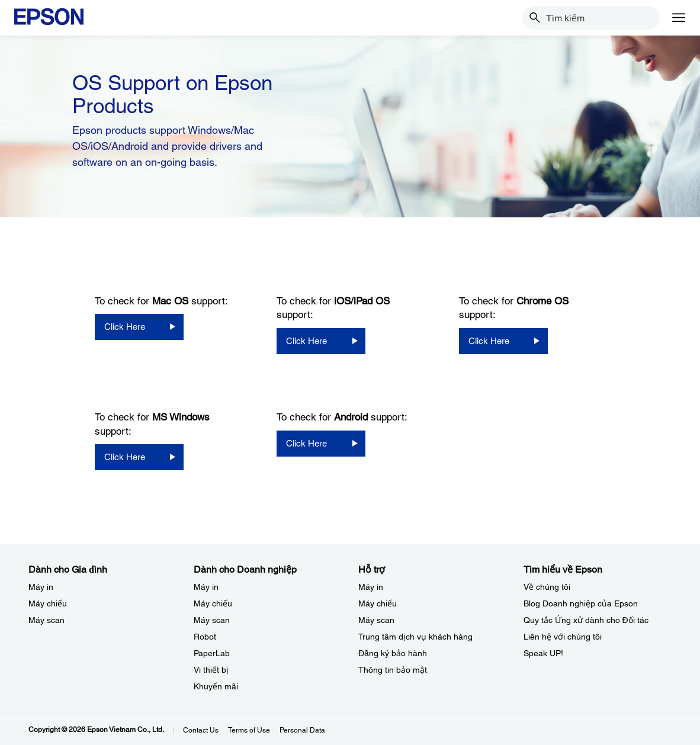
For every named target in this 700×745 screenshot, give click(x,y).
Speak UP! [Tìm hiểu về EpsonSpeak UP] (543, 653)
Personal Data (302, 730)
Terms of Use (249, 730)
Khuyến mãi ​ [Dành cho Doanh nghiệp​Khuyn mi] (217, 686)
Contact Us (201, 730)
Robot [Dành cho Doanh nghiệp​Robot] (205, 637)
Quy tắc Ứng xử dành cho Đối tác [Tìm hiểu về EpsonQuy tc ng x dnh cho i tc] (586, 620)
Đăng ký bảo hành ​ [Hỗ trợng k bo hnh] (394, 653)
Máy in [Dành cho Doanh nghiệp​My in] (206, 587)
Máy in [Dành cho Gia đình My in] (41, 587)
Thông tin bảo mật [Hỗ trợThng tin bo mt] (393, 670)
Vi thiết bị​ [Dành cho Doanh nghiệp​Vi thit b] (211, 670)
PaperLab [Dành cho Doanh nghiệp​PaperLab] (212, 653)
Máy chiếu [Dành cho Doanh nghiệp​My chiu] (213, 603)
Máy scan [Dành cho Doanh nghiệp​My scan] (212, 620)
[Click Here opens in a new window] (139, 327)
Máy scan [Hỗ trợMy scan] (376, 620)
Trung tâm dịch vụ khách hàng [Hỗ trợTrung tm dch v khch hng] (415, 637)
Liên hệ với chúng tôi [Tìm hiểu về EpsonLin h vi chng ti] (563, 637)
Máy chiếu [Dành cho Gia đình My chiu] (48, 603)
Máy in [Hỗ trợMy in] (371, 587)
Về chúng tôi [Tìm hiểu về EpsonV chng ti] (547, 587)
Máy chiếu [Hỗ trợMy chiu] (378, 603)
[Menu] (679, 18)
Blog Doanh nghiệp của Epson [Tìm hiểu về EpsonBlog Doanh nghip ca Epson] (581, 603)
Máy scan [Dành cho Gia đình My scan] (46, 620)
